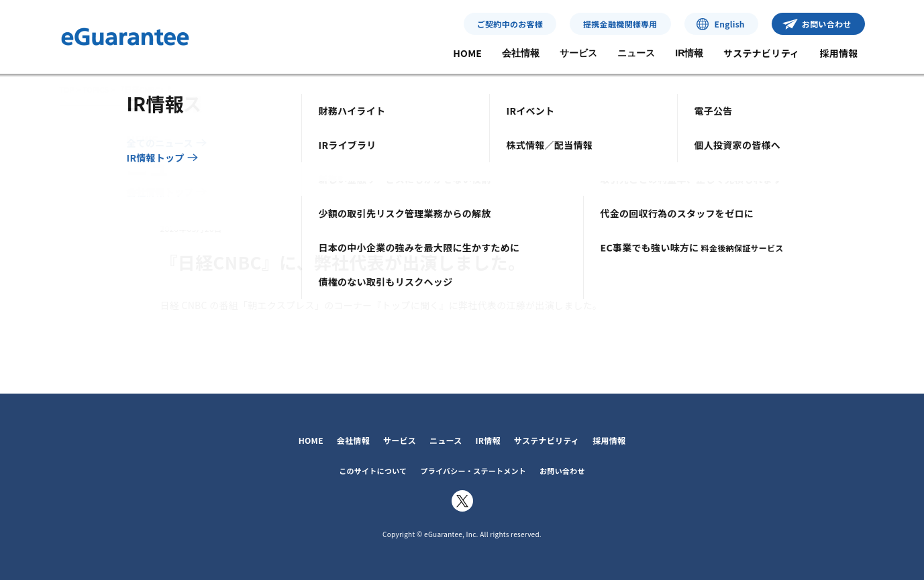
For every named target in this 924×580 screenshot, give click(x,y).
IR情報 (689, 53)
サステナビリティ (761, 53)
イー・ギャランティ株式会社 (125, 37)
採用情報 (838, 53)
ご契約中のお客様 (510, 24)
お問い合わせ (827, 24)
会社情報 (521, 53)
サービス (578, 53)
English (730, 24)
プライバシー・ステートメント (473, 471)
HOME (467, 53)
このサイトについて (373, 471)
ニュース (636, 53)
